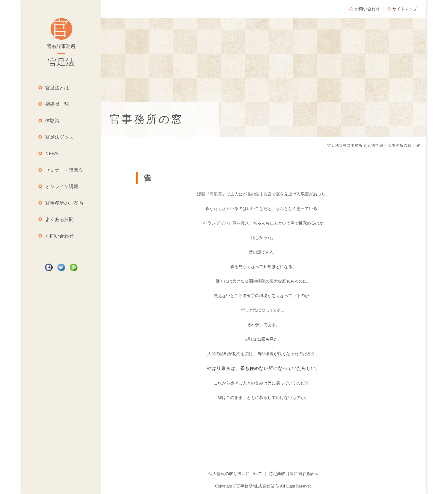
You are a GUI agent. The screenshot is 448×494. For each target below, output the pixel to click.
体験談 (52, 121)
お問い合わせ (59, 236)
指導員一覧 (57, 104)
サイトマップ (405, 9)
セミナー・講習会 (64, 170)
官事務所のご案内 (64, 203)
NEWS (52, 154)
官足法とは (57, 88)
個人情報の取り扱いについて (235, 474)
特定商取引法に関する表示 (294, 474)
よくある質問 (59, 219)
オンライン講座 (62, 186)
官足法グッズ (59, 137)
